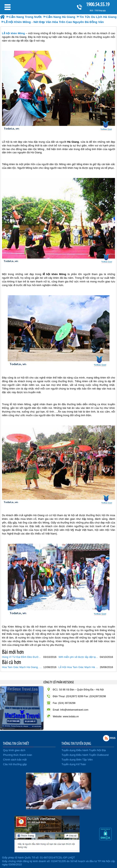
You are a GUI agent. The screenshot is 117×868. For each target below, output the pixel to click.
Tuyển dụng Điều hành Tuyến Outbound (85, 755)
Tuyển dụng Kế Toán (74, 764)
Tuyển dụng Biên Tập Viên (77, 760)
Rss (106, 738)
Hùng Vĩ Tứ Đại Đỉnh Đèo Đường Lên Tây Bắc (22, 657)
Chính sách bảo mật (15, 760)
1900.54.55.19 (98, 4)
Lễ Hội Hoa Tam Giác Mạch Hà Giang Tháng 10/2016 (79, 667)
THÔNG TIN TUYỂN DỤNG (76, 743)
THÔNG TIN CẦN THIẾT (16, 743)
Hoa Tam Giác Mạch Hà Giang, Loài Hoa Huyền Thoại (22, 667)
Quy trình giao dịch (14, 750)
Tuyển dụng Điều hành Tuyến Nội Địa (84, 750)
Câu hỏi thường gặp (15, 764)
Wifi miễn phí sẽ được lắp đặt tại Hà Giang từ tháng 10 (79, 657)
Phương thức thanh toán (17, 755)
